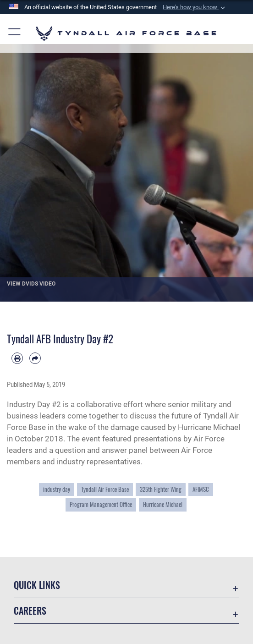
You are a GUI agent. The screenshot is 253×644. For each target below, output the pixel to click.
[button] (195, 7)
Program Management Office (101, 504)
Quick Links (37, 585)
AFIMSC (201, 489)
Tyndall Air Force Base (105, 489)
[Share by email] (35, 358)
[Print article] (17, 358)
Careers (30, 611)
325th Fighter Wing (161, 489)
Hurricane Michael (163, 504)
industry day (57, 489)
